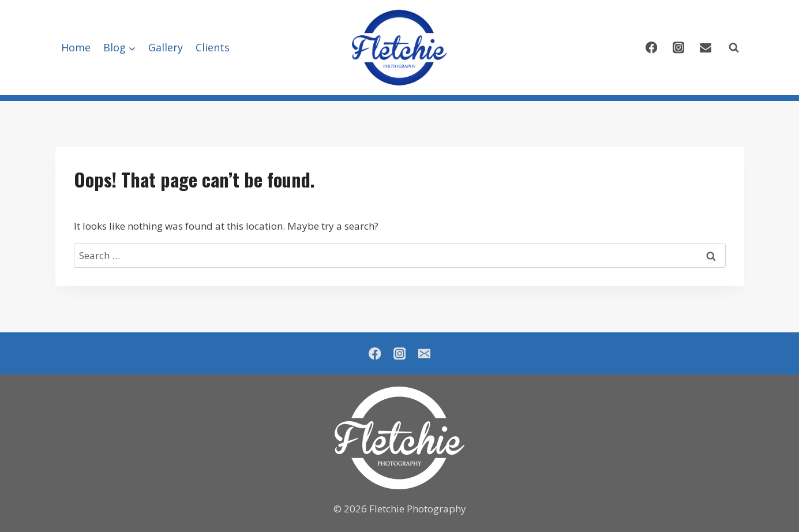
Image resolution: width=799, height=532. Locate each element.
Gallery (166, 47)
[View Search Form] (734, 48)
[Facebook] (652, 48)
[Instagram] (679, 48)
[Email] (706, 48)
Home (76, 47)
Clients (213, 47)
